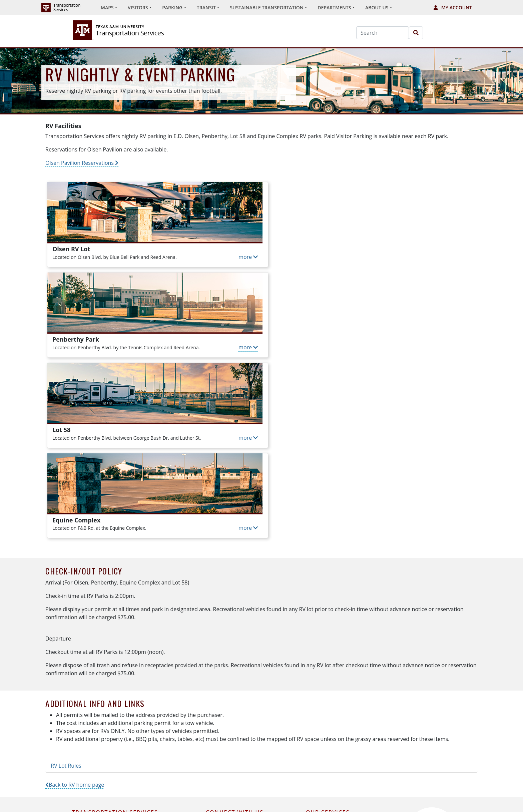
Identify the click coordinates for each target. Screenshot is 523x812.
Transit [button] (206, 8)
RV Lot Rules (66, 585)
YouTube (220, 691)
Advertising (323, 721)
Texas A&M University (93, 798)
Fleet (316, 706)
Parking (319, 645)
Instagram (222, 660)
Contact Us (90, 706)
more (240, 257)
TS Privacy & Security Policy (392, 798)
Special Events (327, 660)
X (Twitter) (222, 645)
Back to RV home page (75, 604)
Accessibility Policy (251, 798)
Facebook (221, 675)
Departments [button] (334, 8)
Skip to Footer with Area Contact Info (0, 8)
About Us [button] (377, 8)
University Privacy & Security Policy (317, 798)
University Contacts (203, 798)
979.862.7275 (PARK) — (127, 660)
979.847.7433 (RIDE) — (119, 675)
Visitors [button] (138, 8)
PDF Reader (441, 798)
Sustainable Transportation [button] (267, 8)
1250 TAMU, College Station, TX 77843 (119, 645)
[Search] (383, 33)
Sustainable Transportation (341, 691)
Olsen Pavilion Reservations (82, 163)
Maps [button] (107, 8)
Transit (318, 675)
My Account (453, 8)
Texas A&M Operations (149, 798)
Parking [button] (172, 8)
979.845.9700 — (112, 691)
